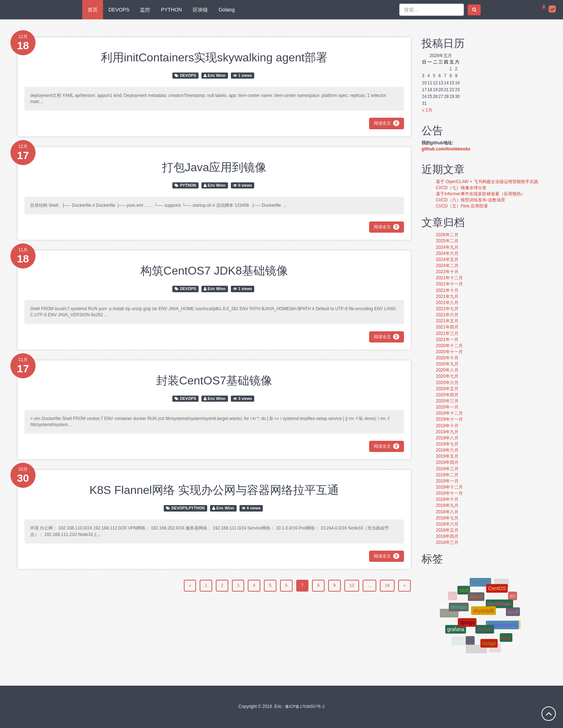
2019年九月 (447, 432)
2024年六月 (447, 253)
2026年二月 (447, 235)
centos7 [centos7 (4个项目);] (480, 583)
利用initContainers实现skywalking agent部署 (214, 57)
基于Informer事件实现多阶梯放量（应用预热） (481, 194)
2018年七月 (447, 518)
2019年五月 (447, 456)
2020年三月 (447, 401)
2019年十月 (447, 426)
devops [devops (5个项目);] (459, 609)
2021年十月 (447, 290)
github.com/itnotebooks (446, 149)
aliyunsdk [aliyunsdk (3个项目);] (483, 613)
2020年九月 (447, 364)
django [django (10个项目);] (467, 625)
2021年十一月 (449, 284)
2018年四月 (447, 536)
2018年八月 (447, 512)
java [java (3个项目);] (506, 639)
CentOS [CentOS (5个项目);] (497, 590)
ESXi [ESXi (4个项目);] (501, 583)
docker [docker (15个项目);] (485, 632)
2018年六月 (447, 524)
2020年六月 (447, 383)
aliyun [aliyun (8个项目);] (476, 599)
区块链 (200, 10)
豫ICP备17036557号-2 (305, 706)
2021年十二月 (449, 278)
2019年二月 (447, 475)
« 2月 (427, 110)
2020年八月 (447, 370)
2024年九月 (447, 247)
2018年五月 (447, 530)
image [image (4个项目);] (489, 645)
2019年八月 (447, 438)
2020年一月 (447, 407)
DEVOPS (119, 10)
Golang (227, 10)
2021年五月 (447, 321)
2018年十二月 (449, 487)
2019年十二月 (449, 413)
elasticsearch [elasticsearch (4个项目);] (502, 627)
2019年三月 (447, 469)
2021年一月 (447, 340)
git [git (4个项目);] (484, 578)
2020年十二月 (449, 346)
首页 (93, 10)
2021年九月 (447, 297)
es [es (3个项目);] (513, 597)
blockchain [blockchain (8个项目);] (499, 606)
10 (352, 585)
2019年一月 (447, 481)
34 (387, 585)
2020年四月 (447, 395)
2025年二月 (447, 241)
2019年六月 (447, 450)
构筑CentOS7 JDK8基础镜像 (214, 271)
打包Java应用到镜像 (214, 167)
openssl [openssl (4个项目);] (476, 649)
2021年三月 (447, 333)
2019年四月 (447, 462)
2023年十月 (447, 272)
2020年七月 (447, 376)
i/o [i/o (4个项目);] (470, 642)
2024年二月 (447, 266)
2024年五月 (447, 260)
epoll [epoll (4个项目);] (513, 613)
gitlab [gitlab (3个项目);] (466, 583)
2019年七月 (447, 444)
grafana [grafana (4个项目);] (455, 631)
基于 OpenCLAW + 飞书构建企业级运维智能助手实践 (487, 182)
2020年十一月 (449, 352)
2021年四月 (447, 327)
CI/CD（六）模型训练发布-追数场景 (471, 200)
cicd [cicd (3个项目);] (464, 592)
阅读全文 (387, 123)
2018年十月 (447, 499)
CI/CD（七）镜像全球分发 (461, 188)
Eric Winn (217, 75)
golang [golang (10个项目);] (449, 614)
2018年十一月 (449, 493)
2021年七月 (447, 309)
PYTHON (171, 10)
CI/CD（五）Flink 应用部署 (462, 206)
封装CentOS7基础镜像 (214, 381)
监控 (145, 10)
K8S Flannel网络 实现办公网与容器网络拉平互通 (214, 490)
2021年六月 (447, 315)
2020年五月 (447, 389)
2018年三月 (447, 542)
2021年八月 (447, 303)
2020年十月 (447, 358)
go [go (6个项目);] (453, 596)
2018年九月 (447, 505)
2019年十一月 (449, 419)
